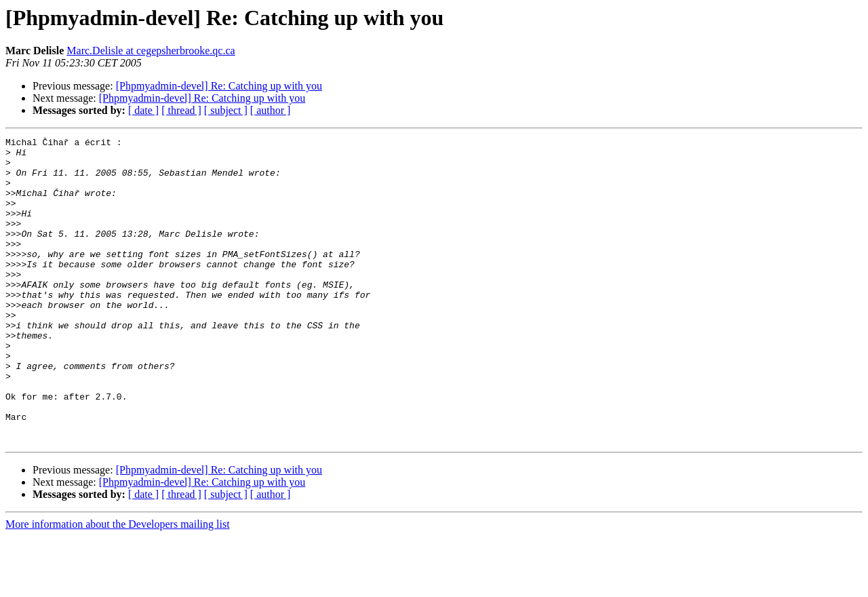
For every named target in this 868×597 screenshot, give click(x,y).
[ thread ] (181, 110)
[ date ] (143, 110)
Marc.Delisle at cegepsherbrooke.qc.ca (151, 51)
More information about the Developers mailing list (118, 585)
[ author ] (271, 110)
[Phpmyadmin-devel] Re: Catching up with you (219, 86)
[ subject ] (226, 110)
